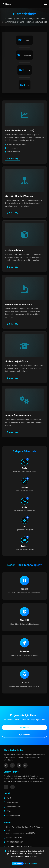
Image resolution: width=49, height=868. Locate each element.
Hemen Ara (24, 735)
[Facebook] (6, 765)
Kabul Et (18, 863)
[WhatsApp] (25, 765)
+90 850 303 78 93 (14, 838)
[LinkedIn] (19, 765)
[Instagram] (12, 765)
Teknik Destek (11, 802)
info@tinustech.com (15, 842)
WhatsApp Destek (12, 807)
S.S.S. (7, 798)
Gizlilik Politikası (12, 816)
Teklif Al (24, 728)
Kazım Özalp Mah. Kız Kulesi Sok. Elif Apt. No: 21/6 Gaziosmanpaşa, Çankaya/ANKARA (25, 830)
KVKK (7, 811)
